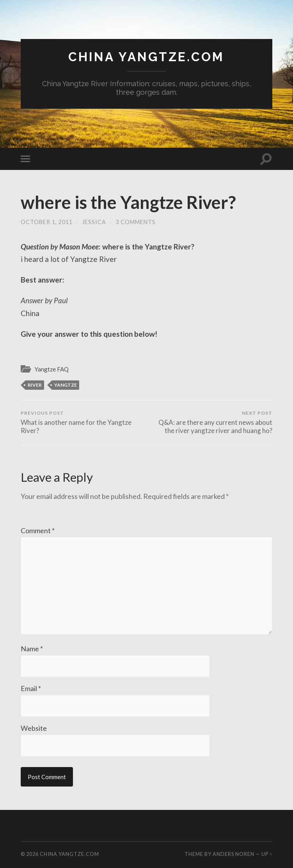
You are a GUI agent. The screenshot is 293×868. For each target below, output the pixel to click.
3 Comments (136, 222)
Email (31, 688)
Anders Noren (234, 854)
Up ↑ (267, 854)
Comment (38, 530)
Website (34, 728)
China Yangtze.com (146, 57)
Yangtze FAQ (52, 369)
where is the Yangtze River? (128, 202)
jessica (94, 222)
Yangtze (66, 385)
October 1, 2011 (47, 222)
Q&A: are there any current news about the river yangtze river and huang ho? (211, 422)
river (35, 385)
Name (32, 649)
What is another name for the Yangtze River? (82, 422)
